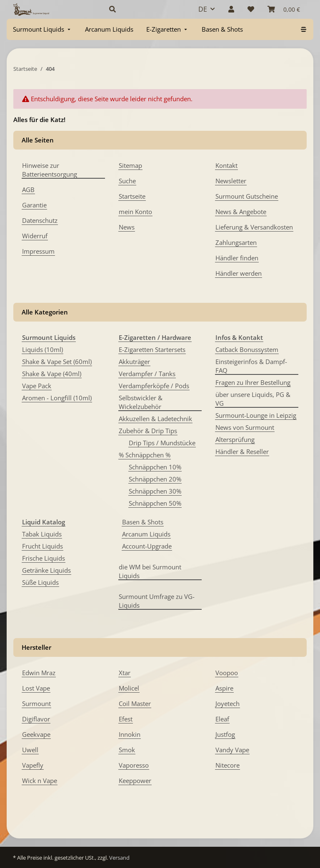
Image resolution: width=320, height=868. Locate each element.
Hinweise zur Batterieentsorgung (50, 170)
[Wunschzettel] (251, 9)
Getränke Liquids (46, 570)
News (127, 227)
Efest (126, 719)
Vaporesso (134, 765)
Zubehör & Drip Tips (148, 431)
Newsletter (231, 181)
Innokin (130, 734)
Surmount (36, 703)
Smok (127, 750)
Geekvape (36, 734)
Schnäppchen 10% (155, 467)
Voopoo (227, 673)
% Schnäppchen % (145, 455)
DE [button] (203, 9)
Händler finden (237, 258)
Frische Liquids (44, 558)
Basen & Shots (143, 522)
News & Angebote (241, 212)
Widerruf (35, 236)
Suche (127, 181)
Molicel (129, 688)
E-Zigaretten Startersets (152, 349)
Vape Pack (37, 386)
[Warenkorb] (284, 9)
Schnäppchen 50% (155, 503)
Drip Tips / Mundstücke (162, 443)
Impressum (38, 251)
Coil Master (135, 703)
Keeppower (135, 781)
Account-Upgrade (147, 546)
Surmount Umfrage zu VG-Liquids (157, 601)
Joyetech (227, 703)
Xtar (125, 673)
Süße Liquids (40, 582)
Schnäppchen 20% (155, 479)
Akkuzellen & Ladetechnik (155, 419)
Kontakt (226, 165)
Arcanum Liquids (146, 534)
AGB (28, 190)
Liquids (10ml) (42, 349)
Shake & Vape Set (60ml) (57, 362)
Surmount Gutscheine (247, 196)
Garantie (34, 205)
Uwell (30, 750)
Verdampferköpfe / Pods (154, 386)
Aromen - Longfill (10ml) (57, 398)
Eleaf (222, 719)
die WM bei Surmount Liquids (150, 571)
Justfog (225, 734)
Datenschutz (40, 220)
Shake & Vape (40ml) (52, 374)
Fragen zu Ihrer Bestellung (253, 382)
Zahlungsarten (236, 242)
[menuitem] (42, 29)
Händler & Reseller (242, 451)
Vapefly (33, 765)
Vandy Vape (232, 750)
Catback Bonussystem (247, 349)
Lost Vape (36, 688)
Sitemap (130, 165)
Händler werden (239, 273)
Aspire (224, 688)
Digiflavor (36, 719)
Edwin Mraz (39, 673)
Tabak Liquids (42, 534)
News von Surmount (245, 427)
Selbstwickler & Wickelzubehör (141, 402)
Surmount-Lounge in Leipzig (256, 415)
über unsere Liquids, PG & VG (253, 399)
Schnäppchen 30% (155, 491)
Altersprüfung (235, 439)
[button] (144, 9)
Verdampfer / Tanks (147, 374)
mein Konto (135, 212)
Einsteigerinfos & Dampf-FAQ (251, 366)
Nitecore (227, 765)
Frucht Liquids (42, 546)
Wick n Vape (40, 781)
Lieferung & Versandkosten (254, 227)
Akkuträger (134, 362)
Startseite (132, 196)
